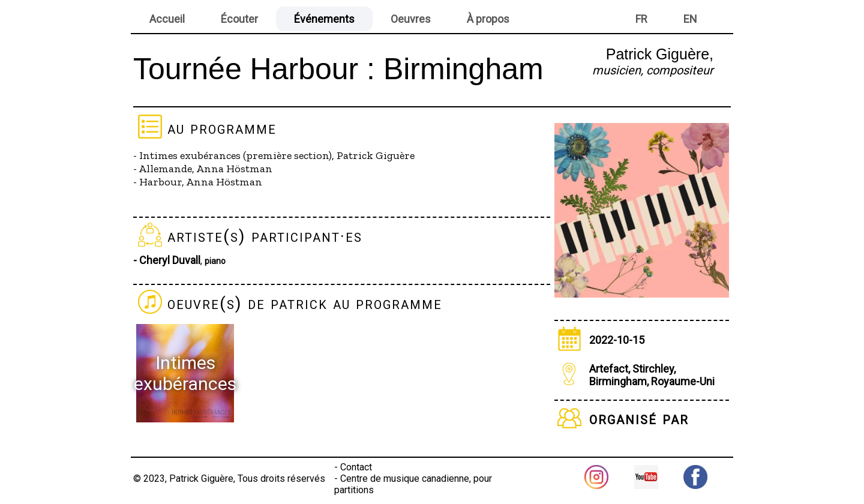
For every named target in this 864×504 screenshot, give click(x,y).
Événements (324, 19)
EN (690, 19)
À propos (488, 19)
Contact (356, 467)
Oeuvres (411, 19)
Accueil (167, 19)
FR (641, 19)
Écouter (239, 19)
